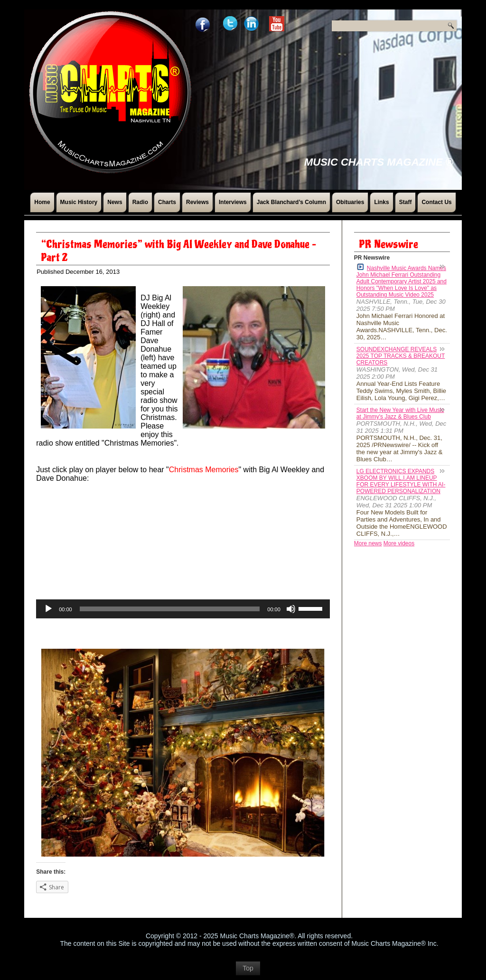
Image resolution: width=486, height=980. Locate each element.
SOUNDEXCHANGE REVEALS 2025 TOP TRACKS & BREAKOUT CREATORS (401, 356)
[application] (183, 609)
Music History (79, 202)
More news (368, 543)
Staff (406, 202)
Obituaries (350, 202)
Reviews (197, 202)
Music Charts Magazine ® (379, 162)
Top (248, 968)
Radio (140, 202)
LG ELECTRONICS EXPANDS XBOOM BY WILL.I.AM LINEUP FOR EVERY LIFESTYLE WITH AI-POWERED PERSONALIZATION (401, 481)
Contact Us (436, 202)
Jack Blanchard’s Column (291, 202)
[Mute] (291, 609)
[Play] (48, 609)
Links (381, 202)
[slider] (170, 609)
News (115, 202)
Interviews (233, 202)
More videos (399, 543)
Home (42, 202)
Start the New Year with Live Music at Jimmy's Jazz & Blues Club (400, 413)
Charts (167, 202)
